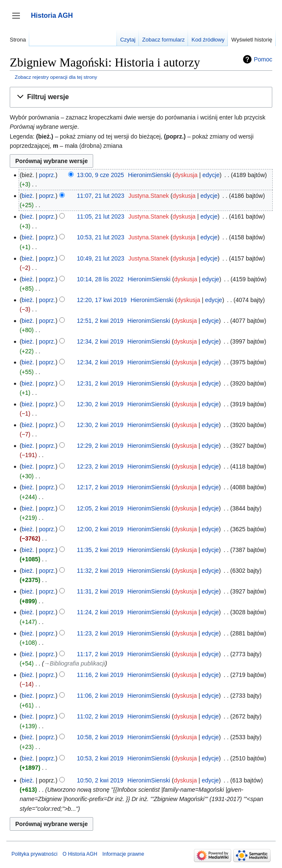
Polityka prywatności (35, 854)
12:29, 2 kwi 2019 (100, 446)
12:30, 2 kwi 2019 (100, 404)
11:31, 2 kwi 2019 (100, 591)
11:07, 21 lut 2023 (101, 196)
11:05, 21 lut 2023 (101, 216)
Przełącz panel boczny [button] (19, 20)
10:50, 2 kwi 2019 (100, 780)
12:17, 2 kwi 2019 (100, 487)
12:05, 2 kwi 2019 (100, 508)
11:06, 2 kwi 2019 (100, 696)
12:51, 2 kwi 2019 (100, 321)
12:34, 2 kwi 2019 (100, 341)
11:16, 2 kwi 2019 (100, 675)
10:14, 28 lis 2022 (101, 279)
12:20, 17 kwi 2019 (102, 300)
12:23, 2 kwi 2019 (100, 466)
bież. (28, 196)
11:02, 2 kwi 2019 (100, 716)
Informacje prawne (123, 854)
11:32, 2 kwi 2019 (100, 571)
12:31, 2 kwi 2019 (100, 383)
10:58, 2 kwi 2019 (100, 737)
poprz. (47, 175)
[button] (141, 97)
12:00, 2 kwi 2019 (100, 529)
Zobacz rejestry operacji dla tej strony (56, 77)
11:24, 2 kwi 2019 (100, 612)
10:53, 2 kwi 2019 (100, 758)
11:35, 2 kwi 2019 (100, 550)
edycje (211, 175)
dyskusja (186, 175)
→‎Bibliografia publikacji (75, 663)
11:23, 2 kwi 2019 (100, 633)
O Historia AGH (80, 854)
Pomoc (263, 59)
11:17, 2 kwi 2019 (100, 654)
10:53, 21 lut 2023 (101, 237)
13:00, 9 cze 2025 (101, 175)
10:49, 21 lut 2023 (101, 258)
